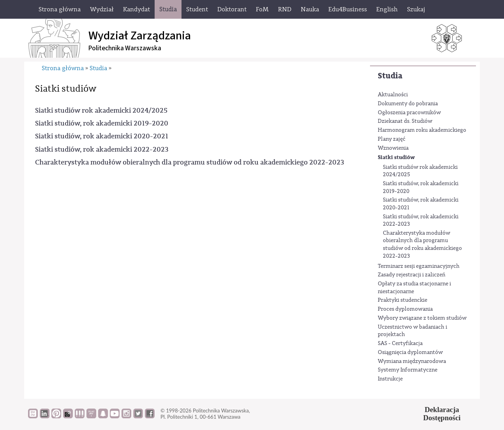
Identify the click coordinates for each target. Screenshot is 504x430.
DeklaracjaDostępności (442, 414)
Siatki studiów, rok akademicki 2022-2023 (421, 221)
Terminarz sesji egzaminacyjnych (419, 266)
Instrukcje (390, 379)
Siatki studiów (396, 157)
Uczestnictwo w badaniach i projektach (412, 331)
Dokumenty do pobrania (408, 104)
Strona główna (63, 68)
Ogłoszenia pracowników (409, 113)
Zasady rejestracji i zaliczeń (411, 275)
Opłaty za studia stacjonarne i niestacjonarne (414, 288)
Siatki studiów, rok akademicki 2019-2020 (421, 188)
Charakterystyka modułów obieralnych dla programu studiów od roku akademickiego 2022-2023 (422, 245)
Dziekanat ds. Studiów (405, 121)
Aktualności (393, 95)
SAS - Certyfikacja (400, 343)
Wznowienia (393, 148)
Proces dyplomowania (405, 309)
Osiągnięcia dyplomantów (410, 352)
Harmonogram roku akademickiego (422, 130)
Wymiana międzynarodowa (412, 361)
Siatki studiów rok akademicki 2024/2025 (420, 171)
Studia (390, 76)
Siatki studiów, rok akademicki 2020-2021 (421, 204)
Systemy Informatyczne (408, 370)
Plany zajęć (392, 139)
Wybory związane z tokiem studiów (422, 318)
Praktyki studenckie (403, 300)
